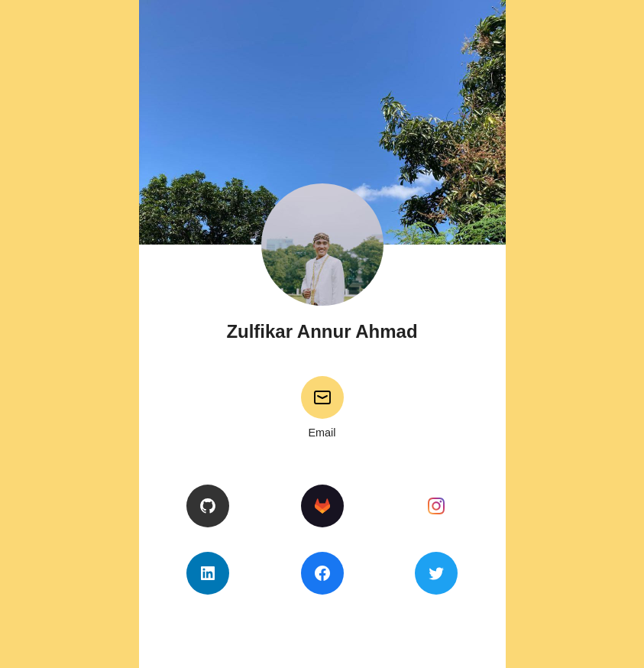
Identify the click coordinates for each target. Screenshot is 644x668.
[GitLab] (322, 506)
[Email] (322, 397)
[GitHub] (208, 506)
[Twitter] (436, 573)
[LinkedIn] (208, 573)
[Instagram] (436, 506)
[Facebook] (322, 573)
